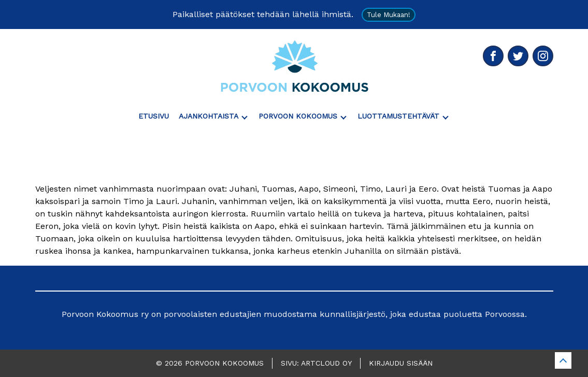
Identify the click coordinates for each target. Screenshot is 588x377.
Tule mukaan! (389, 15)
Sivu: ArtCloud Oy (316, 363)
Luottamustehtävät (398, 116)
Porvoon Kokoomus (298, 116)
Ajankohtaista (209, 116)
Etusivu (154, 116)
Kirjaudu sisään (401, 363)
